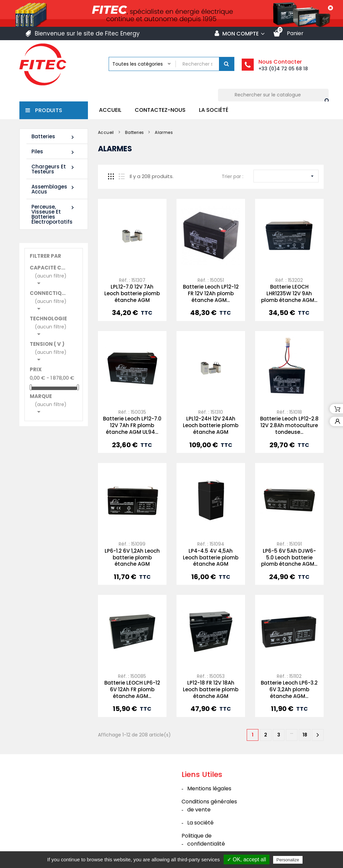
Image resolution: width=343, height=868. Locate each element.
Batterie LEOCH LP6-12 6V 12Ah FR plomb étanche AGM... (132, 689)
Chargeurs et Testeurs (54, 169)
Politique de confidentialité (203, 840)
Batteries (54, 137)
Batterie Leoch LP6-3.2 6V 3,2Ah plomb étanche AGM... (289, 689)
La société (214, 110)
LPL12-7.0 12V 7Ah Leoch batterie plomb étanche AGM (132, 293)
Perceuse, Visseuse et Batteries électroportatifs (54, 214)
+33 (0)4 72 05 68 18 (283, 69)
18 (305, 735)
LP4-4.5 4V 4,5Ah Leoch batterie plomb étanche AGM (211, 558)
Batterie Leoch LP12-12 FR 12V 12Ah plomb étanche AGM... (211, 293)
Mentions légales (209, 788)
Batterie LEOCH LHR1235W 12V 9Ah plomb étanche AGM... (289, 293)
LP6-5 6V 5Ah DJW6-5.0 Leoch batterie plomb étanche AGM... (289, 558)
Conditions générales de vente (209, 806)
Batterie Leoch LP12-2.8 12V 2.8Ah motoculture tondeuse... (289, 425)
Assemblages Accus (54, 189)
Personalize (288, 860)
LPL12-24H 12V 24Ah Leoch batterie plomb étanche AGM (211, 425)
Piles (54, 152)
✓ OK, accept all (247, 859)
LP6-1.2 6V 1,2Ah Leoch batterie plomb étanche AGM (132, 558)
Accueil (110, 110)
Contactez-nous (160, 110)
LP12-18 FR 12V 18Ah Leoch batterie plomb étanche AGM (211, 689)
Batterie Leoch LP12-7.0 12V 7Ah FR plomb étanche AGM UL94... (132, 425)
